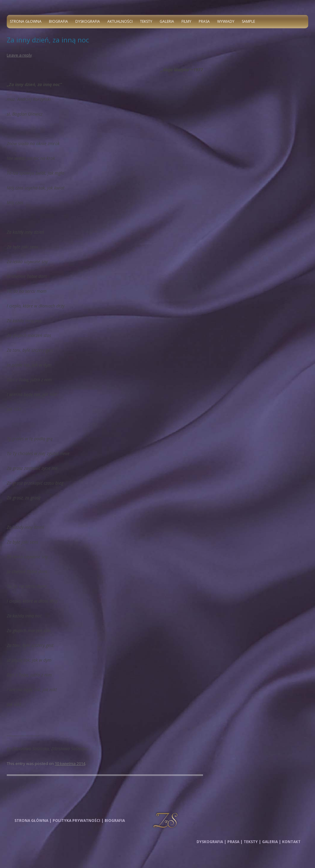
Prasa (204, 21)
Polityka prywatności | (78, 820)
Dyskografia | (211, 842)
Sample (248, 21)
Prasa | (235, 842)
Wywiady (226, 21)
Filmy (186, 21)
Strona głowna (26, 21)
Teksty (146, 21)
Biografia (58, 21)
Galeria (167, 21)
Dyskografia (88, 21)
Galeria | (271, 842)
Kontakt (291, 842)
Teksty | (252, 842)
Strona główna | (33, 820)
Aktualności (120, 21)
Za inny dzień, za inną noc (48, 40)
